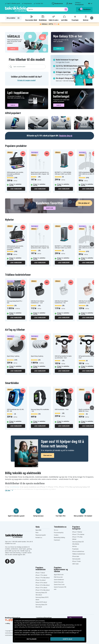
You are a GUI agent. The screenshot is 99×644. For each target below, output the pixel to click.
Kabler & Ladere (54, 18)
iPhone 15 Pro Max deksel (43, 590)
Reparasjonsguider (41, 535)
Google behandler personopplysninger (63, 627)
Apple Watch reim (59, 575)
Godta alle (67, 639)
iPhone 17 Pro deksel (41, 575)
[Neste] (92, 18)
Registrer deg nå (66, 136)
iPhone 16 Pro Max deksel (43, 585)
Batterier (86, 18)
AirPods (75, 546)
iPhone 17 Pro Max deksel (43, 578)
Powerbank (75, 18)
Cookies (56, 535)
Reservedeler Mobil (31, 18)
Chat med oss (48, 455)
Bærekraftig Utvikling (59, 538)
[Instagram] (12, 561)
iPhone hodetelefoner (78, 551)
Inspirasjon (57, 540)
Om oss (56, 530)
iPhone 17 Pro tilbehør (78, 534)
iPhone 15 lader (77, 561)
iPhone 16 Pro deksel (41, 583)
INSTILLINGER (32, 639)
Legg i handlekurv (16, 189)
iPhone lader (76, 556)
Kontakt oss (39, 538)
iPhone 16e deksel (41, 580)
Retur (37, 533)
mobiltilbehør (15, 487)
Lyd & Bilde (64, 18)
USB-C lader (75, 564)
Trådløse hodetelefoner (79, 554)
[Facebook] (7, 561)
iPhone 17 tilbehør (77, 532)
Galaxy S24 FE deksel (41, 602)
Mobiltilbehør (43, 18)
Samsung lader (76, 559)
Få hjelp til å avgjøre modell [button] (26, 80)
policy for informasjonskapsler (31, 627)
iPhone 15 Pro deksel (41, 588)
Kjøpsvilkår (38, 530)
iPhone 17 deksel (40, 573)
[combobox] (47, 9)
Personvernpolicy (59, 533)
